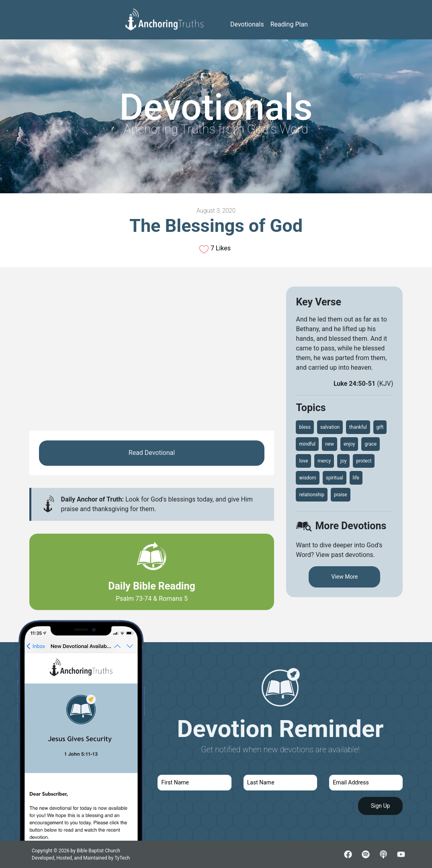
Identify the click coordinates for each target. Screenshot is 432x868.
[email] (366, 783)
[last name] (280, 783)
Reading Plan (289, 24)
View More (344, 577)
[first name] (194, 783)
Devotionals (247, 24)
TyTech (122, 858)
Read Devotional (152, 453)
